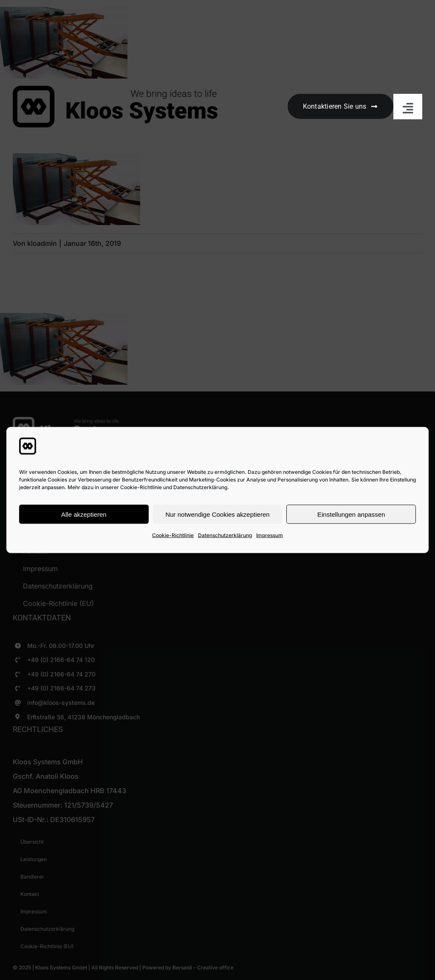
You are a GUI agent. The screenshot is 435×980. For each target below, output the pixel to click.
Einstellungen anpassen (351, 514)
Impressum (270, 535)
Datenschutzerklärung (225, 535)
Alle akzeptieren (84, 514)
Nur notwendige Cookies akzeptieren (217, 514)
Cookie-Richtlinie (173, 535)
